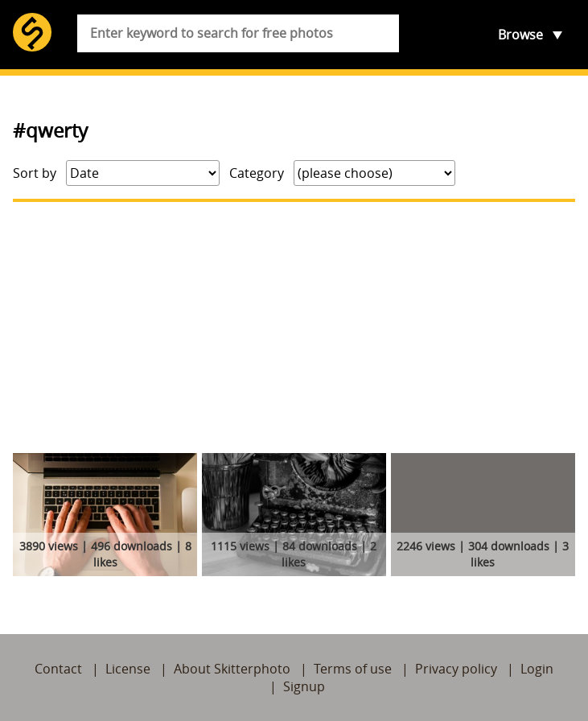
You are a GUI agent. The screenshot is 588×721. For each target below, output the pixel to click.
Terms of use (353, 669)
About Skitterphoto (232, 669)
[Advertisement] (294, 328)
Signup (304, 686)
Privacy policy (456, 669)
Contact (58, 669)
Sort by (35, 173)
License (128, 669)
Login (537, 669)
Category (257, 173)
